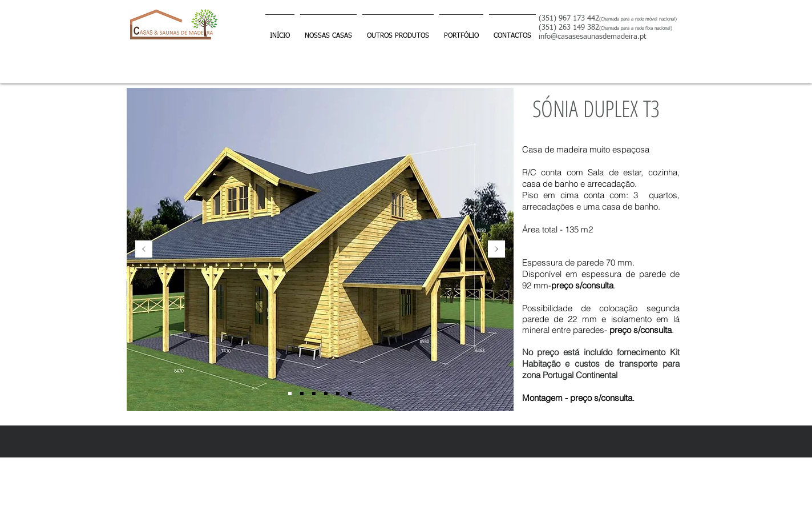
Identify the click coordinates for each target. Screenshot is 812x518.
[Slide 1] (290, 393)
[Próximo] (496, 250)
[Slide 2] (314, 393)
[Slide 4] (302, 393)
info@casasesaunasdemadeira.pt (592, 37)
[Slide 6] (350, 393)
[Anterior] (144, 250)
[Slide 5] (338, 393)
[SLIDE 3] (326, 393)
